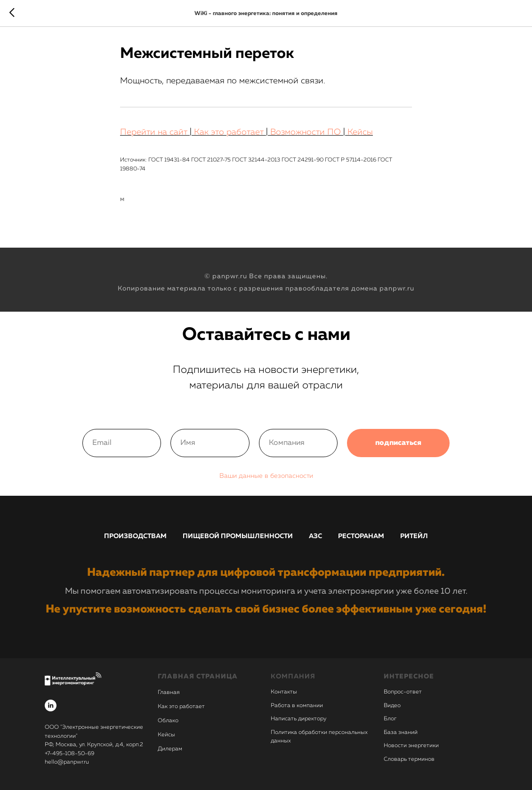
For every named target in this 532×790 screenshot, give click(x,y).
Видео (392, 706)
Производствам (135, 536)
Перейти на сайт (154, 132)
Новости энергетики (411, 746)
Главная (169, 693)
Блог (390, 719)
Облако (168, 721)
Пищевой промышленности (238, 536)
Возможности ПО (306, 132)
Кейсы (360, 132)
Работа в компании (297, 706)
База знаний (401, 733)
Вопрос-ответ (403, 692)
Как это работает (229, 132)
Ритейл (414, 536)
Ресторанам (361, 536)
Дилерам (170, 749)
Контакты (284, 692)
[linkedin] (51, 705)
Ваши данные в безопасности (266, 476)
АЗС (315, 536)
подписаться (398, 443)
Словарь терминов (409, 759)
